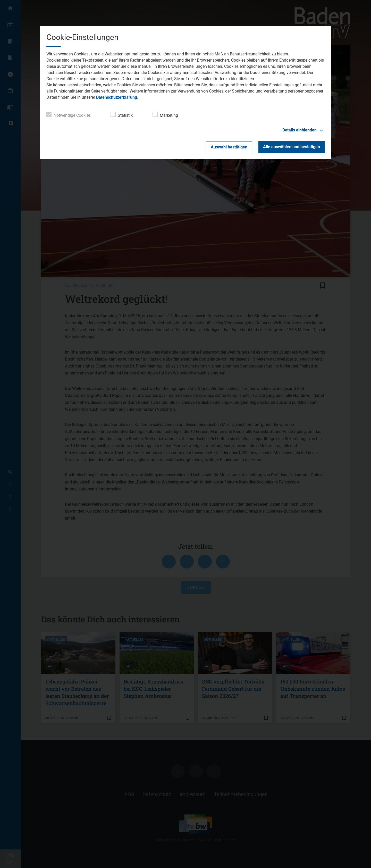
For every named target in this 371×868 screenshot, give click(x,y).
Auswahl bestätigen (229, 147)
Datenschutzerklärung (117, 97)
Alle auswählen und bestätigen (292, 147)
